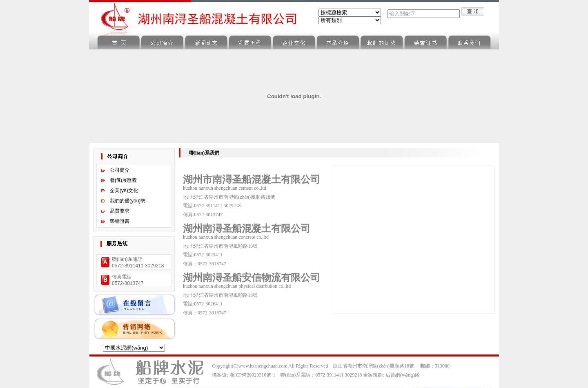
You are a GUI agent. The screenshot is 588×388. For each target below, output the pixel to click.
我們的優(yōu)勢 (128, 201)
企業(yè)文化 (124, 191)
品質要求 (120, 211)
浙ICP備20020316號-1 (253, 375)
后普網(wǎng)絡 (403, 375)
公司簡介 (120, 170)
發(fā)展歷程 (123, 180)
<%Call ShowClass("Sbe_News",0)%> (350, 20)
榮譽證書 (120, 221)
